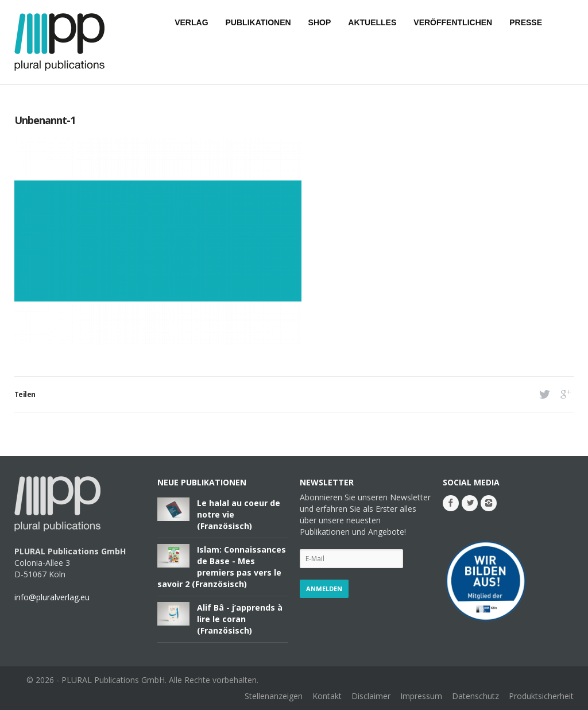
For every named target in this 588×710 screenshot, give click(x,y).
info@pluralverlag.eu (52, 597)
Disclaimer (371, 696)
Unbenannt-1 (45, 120)
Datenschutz (475, 696)
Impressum (421, 696)
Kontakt (327, 696)
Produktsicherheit (541, 696)
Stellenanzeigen (274, 696)
